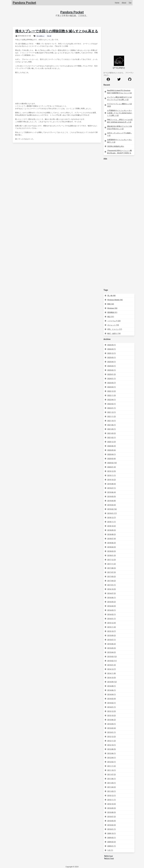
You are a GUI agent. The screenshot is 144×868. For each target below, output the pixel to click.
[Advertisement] (119, 193)
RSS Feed (109, 856)
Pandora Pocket (72, 12)
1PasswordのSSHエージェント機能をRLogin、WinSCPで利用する (118, 152)
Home (117, 3)
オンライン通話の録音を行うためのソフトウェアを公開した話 (118, 98)
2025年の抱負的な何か (114, 146)
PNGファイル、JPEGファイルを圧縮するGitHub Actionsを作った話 (119, 121)
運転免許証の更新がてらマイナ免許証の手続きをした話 (118, 128)
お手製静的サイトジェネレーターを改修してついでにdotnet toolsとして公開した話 (119, 113)
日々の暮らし (40, 36)
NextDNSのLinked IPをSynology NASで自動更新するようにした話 (118, 92)
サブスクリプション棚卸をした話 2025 (118, 105)
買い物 (49, 36)
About (124, 3)
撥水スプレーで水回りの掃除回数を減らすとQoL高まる (57, 31)
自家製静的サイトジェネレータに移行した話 (118, 141)
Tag (130, 3)
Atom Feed (109, 858)
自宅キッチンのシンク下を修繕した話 (118, 134)
